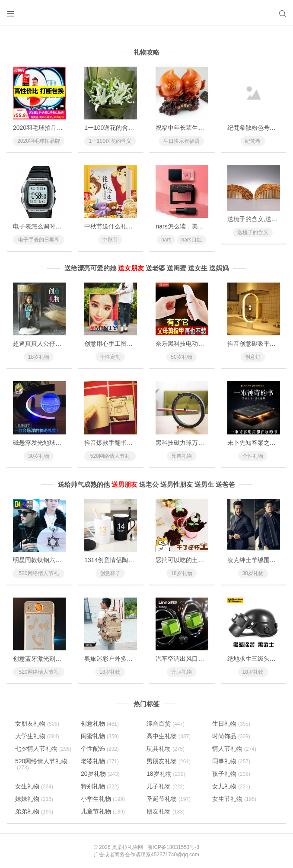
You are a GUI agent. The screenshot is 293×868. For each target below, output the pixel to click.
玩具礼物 (166, 749)
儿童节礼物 (103, 811)
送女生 (198, 268)
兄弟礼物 (182, 456)
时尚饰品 (231, 736)
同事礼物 (231, 761)
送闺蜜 (177, 268)
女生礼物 (34, 786)
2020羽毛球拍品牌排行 (39, 142)
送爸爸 (225, 484)
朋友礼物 (166, 811)
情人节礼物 (234, 749)
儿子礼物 (166, 786)
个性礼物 (253, 456)
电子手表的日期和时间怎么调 (39, 241)
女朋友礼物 (37, 723)
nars (166, 240)
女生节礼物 (234, 799)
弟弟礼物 (34, 811)
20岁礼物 (100, 774)
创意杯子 (110, 573)
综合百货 (166, 723)
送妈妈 (219, 268)
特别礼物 (100, 786)
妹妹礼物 (34, 799)
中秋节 (110, 240)
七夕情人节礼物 (43, 749)
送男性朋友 (177, 484)
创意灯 (253, 357)
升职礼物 (182, 672)
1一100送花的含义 (110, 141)
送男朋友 (124, 484)
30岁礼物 (39, 456)
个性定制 (110, 357)
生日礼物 (231, 723)
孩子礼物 (231, 774)
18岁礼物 (39, 357)
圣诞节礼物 (169, 799)
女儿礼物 (231, 786)
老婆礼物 (100, 761)
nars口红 (191, 240)
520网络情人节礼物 (110, 457)
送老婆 (155, 268)
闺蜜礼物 (100, 736)
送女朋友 (131, 268)
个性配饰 (100, 749)
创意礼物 (100, 723)
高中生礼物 (169, 736)
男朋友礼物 (169, 761)
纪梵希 (253, 141)
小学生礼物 (103, 799)
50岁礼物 (181, 357)
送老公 (149, 484)
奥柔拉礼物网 (127, 847)
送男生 (204, 484)
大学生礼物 (37, 736)
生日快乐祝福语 (182, 141)
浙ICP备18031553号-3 (173, 847)
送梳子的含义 (253, 232)
